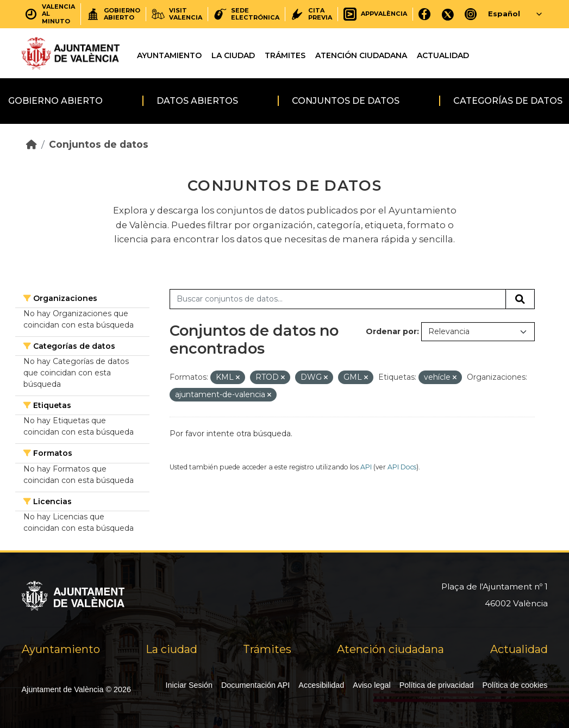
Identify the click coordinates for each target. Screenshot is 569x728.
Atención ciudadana (361, 55)
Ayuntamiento (169, 55)
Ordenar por (391, 331)
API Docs (402, 467)
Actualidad (443, 55)
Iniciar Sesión (189, 685)
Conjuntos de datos (346, 101)
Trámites (285, 55)
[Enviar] (520, 299)
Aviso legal (371, 685)
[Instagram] (471, 14)
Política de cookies (515, 685)
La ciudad (233, 55)
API (366, 467)
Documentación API (255, 685)
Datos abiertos (197, 101)
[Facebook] (425, 14)
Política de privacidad (437, 685)
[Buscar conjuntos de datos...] (338, 299)
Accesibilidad (321, 685)
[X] (448, 14)
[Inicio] (32, 144)
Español (504, 14)
